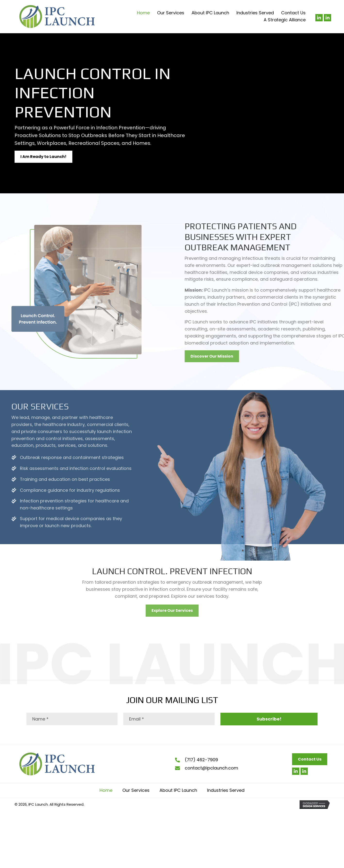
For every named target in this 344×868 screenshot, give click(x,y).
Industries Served (226, 790)
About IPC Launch (178, 790)
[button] (319, 18)
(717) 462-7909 (201, 760)
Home (106, 790)
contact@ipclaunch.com (211, 768)
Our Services (136, 790)
